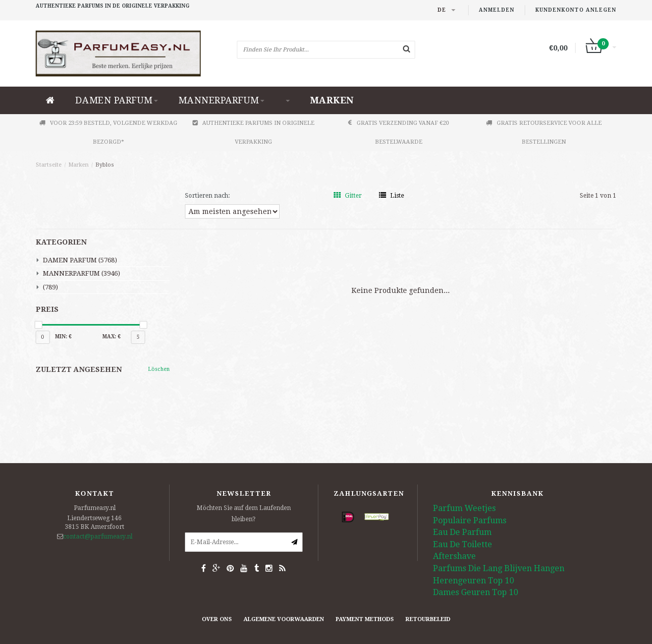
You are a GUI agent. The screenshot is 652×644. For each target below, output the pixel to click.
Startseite (49, 165)
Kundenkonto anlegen (576, 10)
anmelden (497, 10)
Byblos (105, 165)
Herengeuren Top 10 (473, 581)
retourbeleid (428, 619)
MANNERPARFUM (221, 100)
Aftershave (454, 556)
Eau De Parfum (462, 532)
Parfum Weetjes (464, 508)
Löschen (159, 369)
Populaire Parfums (470, 520)
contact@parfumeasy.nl (98, 536)
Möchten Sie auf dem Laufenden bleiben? (244, 514)
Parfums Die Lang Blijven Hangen (499, 568)
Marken (332, 100)
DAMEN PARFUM (117, 100)
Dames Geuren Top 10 (476, 592)
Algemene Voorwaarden (284, 619)
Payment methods (365, 619)
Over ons (217, 619)
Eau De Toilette (463, 544)
